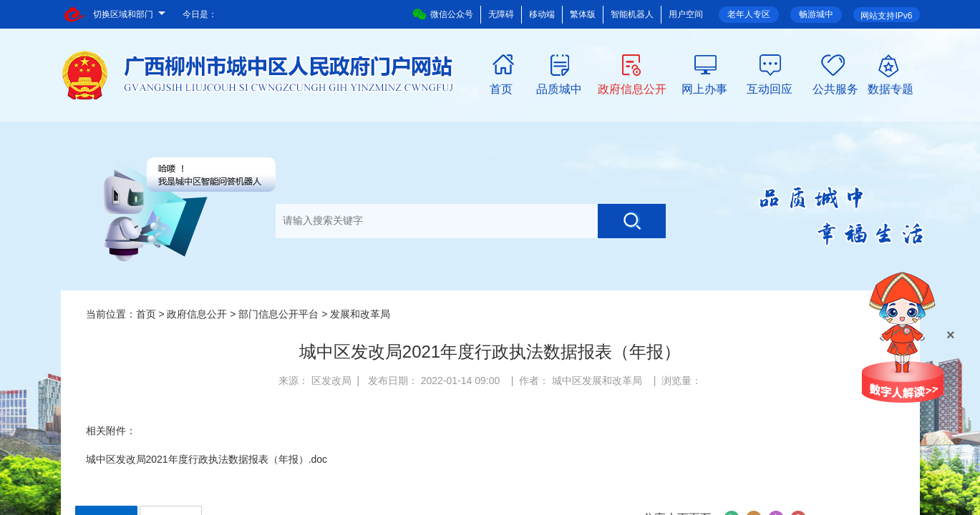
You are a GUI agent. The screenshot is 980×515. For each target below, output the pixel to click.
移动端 (542, 14)
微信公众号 (443, 14)
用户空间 (686, 14)
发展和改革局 (360, 314)
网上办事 (704, 88)
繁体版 (583, 14)
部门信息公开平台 (278, 314)
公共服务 (835, 88)
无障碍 (501, 14)
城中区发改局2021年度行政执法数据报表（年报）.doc (207, 459)
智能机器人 (632, 14)
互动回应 (770, 88)
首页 (501, 88)
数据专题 (891, 88)
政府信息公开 (632, 88)
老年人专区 (749, 14)
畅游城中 (816, 14)
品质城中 (559, 88)
